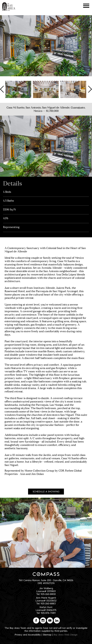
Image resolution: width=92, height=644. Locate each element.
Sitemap (47, 635)
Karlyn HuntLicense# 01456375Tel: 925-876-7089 (46, 610)
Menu (86, 6)
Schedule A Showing (46, 492)
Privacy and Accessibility (28, 635)
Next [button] (90, 89)
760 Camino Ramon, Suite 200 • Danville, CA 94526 (46, 580)
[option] (18, 89)
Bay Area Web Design (66, 635)
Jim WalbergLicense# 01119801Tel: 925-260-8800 (46, 591)
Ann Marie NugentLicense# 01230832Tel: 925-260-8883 (46, 601)
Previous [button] (2, 89)
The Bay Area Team (9, 6)
